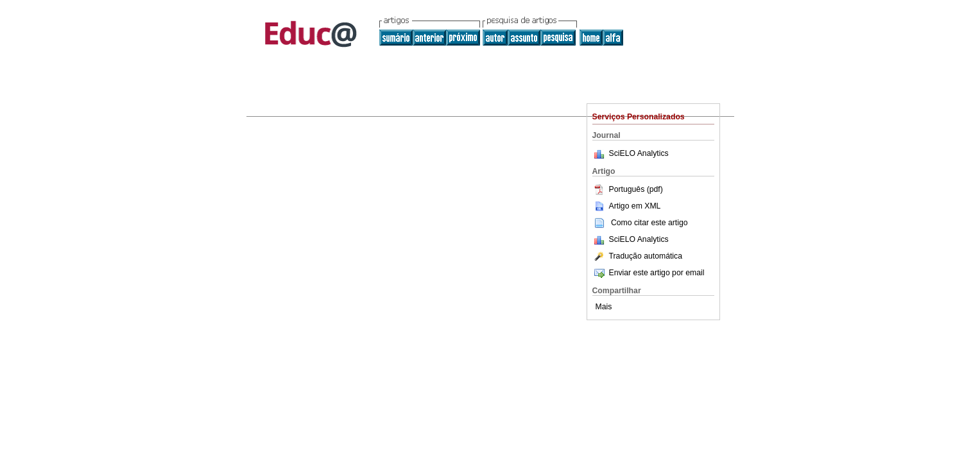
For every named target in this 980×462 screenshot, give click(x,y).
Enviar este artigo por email (649, 273)
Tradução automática (637, 256)
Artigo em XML (627, 206)
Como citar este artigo (649, 223)
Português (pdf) (628, 189)
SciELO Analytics (639, 153)
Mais (604, 307)
